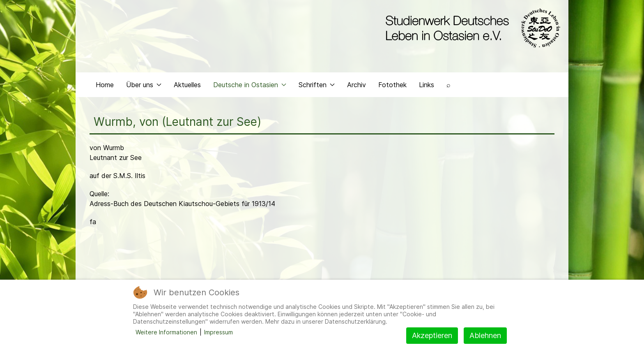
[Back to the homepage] (471, 28)
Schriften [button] (317, 85)
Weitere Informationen (166, 332)
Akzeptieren (432, 335)
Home (105, 85)
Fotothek (392, 85)
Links (427, 85)
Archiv (356, 85)
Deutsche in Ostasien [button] (250, 85)
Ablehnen (485, 335)
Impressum (218, 332)
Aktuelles (187, 85)
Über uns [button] (144, 85)
